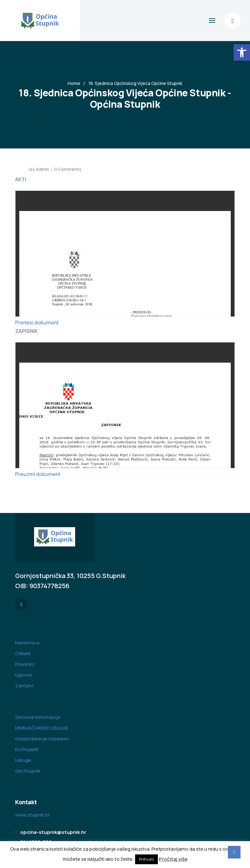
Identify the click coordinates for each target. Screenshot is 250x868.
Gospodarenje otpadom (42, 739)
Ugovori (24, 675)
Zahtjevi (24, 686)
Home (74, 83)
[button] (242, 52)
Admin (42, 169)
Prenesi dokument (37, 322)
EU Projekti (27, 749)
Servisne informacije (38, 717)
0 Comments (68, 169)
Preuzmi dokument (38, 474)
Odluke (23, 653)
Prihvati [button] (146, 859)
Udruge (23, 760)
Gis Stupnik (28, 771)
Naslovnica (27, 643)
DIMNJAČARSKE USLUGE (42, 728)
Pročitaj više (173, 859)
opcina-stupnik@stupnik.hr (53, 832)
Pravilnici (25, 664)
